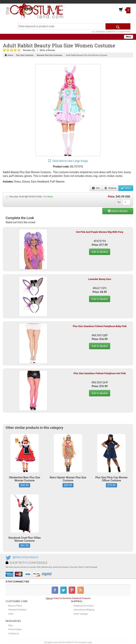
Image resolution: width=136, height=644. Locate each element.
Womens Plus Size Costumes (49, 55)
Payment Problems (17, 610)
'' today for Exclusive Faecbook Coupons (68, 598)
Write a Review (47, 50)
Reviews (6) (29, 50)
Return (126, 188)
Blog (11, 625)
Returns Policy (15, 606)
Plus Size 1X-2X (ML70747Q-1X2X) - (29, 197)
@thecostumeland (25, 557)
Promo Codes (15, 629)
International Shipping (84, 610)
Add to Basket (118, 211)
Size (96, 188)
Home (9, 55)
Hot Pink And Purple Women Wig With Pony (100, 232)
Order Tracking (81, 614)
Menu (129, 37)
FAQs (11, 614)
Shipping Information (84, 606)
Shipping (110, 188)
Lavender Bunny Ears (100, 279)
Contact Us (14, 633)
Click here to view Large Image (68, 161)
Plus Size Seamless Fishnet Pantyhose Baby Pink (100, 326)
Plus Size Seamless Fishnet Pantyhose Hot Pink (100, 373)
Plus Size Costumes (25, 55)
